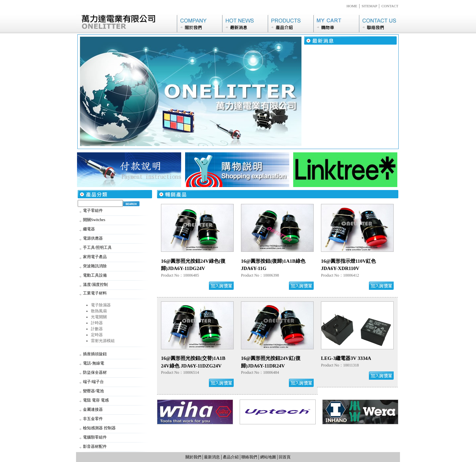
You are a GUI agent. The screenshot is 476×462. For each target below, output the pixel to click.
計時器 (97, 323)
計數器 (97, 329)
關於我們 (199, 24)
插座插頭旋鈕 (95, 354)
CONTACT (390, 6)
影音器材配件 (95, 446)
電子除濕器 (101, 305)
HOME (352, 6)
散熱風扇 (99, 311)
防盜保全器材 (95, 372)
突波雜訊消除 (95, 266)
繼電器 (89, 229)
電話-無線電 (94, 363)
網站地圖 (268, 457)
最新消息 (245, 24)
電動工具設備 (95, 275)
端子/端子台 (93, 382)
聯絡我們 (379, 24)
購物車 (336, 24)
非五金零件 (93, 419)
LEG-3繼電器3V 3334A (346, 358)
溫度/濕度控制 (95, 285)
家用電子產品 (95, 257)
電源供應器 (93, 238)
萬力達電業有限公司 (126, 24)
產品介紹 (291, 24)
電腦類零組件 (95, 437)
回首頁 (285, 457)
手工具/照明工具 (97, 248)
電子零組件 (93, 211)
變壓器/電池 (93, 391)
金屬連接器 (93, 409)
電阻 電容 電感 (96, 400)
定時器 (97, 335)
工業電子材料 (95, 293)
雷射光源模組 (103, 341)
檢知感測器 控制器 (99, 428)
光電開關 (99, 317)
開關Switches (94, 220)
